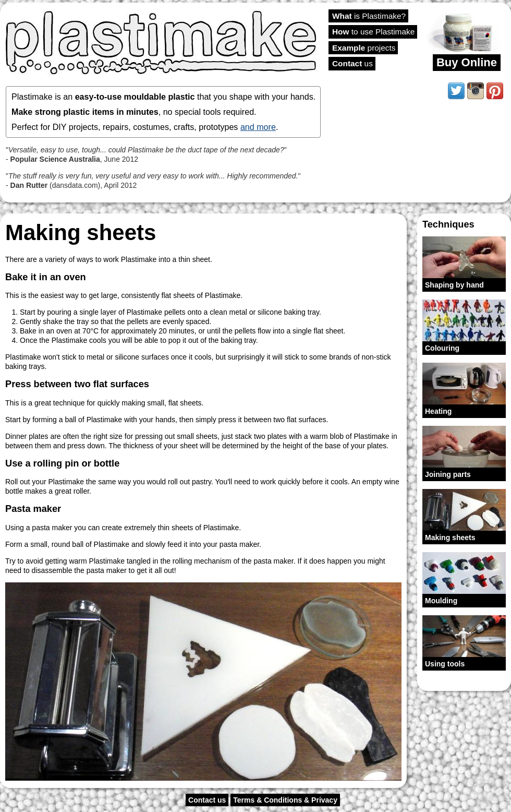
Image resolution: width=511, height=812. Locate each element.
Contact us (207, 800)
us (352, 63)
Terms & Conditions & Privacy (285, 800)
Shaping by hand (454, 285)
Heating (438, 411)
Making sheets (450, 538)
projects (364, 48)
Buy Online (467, 62)
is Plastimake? (369, 16)
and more (258, 127)
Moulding (441, 601)
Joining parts (448, 474)
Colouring (442, 348)
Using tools (445, 664)
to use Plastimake (373, 32)
